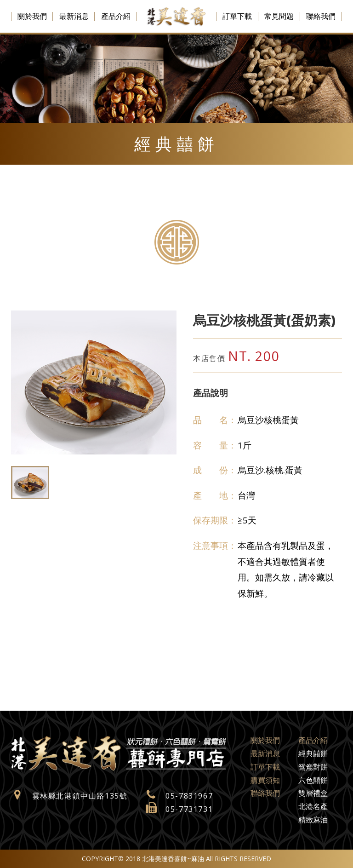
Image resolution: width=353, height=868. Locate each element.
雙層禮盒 (313, 793)
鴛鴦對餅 (313, 767)
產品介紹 (116, 16)
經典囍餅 (313, 753)
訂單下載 (237, 16)
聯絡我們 (321, 16)
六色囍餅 (313, 780)
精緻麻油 (313, 820)
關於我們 (32, 16)
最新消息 (74, 16)
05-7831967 (189, 796)
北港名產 (313, 806)
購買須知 (265, 780)
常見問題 (279, 16)
